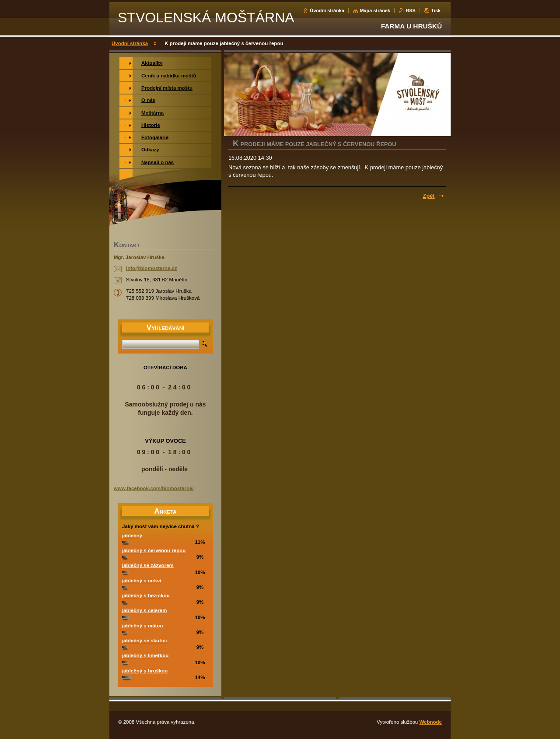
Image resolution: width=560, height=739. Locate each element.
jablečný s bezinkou (146, 595)
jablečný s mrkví (142, 581)
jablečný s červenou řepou (154, 550)
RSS (410, 11)
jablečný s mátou (142, 626)
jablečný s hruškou (145, 671)
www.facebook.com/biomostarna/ (154, 488)
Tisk (436, 11)
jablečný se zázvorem (148, 565)
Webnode (430, 722)
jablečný (132, 536)
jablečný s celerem (144, 610)
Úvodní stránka (327, 11)
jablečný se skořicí (144, 641)
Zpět (429, 196)
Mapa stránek (375, 11)
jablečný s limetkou (145, 655)
